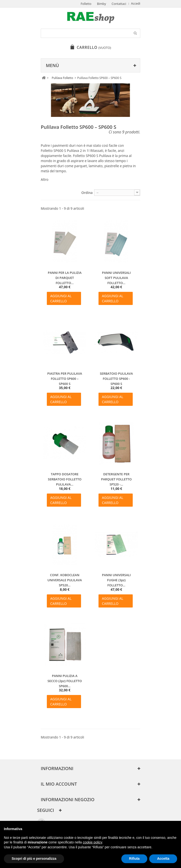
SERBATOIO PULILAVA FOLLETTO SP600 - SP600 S (116, 379)
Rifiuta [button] (134, 859)
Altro (45, 179)
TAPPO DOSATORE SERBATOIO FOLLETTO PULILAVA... (65, 479)
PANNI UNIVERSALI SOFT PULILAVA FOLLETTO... (116, 278)
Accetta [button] (163, 859)
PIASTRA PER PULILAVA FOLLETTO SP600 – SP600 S (65, 379)
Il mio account (59, 784)
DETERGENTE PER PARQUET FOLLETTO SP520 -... (116, 479)
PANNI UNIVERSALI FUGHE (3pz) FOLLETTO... (116, 580)
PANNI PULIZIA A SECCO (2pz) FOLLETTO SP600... (65, 681)
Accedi (136, 4)
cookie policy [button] (92, 842)
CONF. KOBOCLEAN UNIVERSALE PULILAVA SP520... (65, 580)
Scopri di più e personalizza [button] (34, 859)
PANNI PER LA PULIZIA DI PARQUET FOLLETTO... (65, 278)
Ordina (87, 193)
